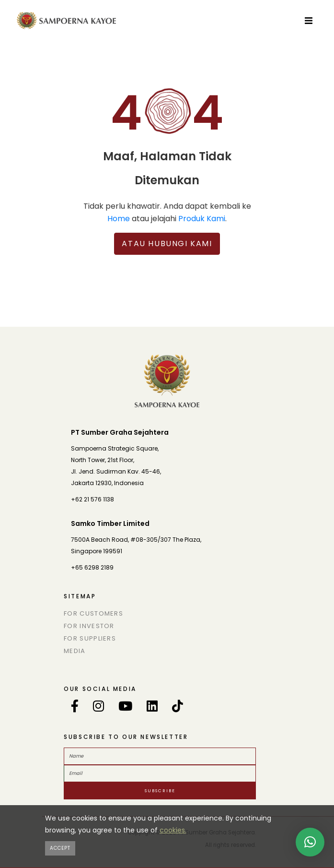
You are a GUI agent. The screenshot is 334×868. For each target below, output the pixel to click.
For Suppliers (90, 638)
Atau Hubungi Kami (167, 244)
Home (119, 219)
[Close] (60, 848)
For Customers (93, 613)
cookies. (173, 830)
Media (75, 651)
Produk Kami (202, 219)
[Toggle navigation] (309, 20)
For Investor (89, 626)
